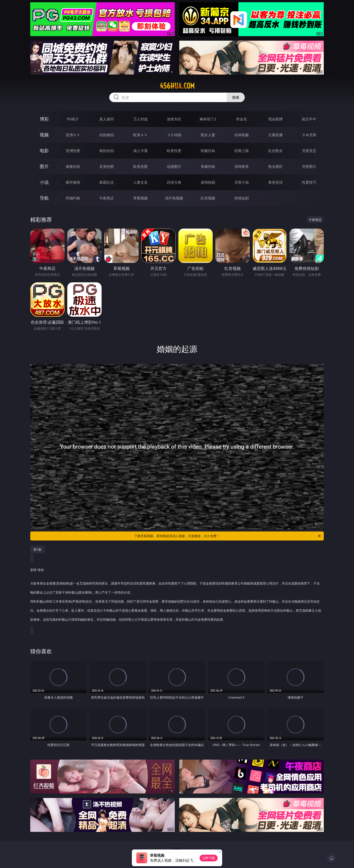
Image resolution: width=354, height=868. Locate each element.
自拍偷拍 (107, 135)
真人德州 (107, 119)
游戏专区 (174, 119)
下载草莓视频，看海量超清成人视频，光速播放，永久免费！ (228, 536)
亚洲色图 (107, 166)
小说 (44, 182)
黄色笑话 (275, 182)
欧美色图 (140, 166)
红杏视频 (208, 198)
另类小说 (242, 182)
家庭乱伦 (107, 182)
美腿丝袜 (208, 166)
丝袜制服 (242, 135)
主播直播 (275, 135)
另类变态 (309, 151)
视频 (44, 135)
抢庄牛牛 (309, 119)
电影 (44, 151)
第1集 (37, 549)
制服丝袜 (208, 151)
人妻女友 (140, 182)
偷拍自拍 (107, 151)
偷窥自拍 (73, 166)
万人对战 (140, 119)
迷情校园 (208, 182)
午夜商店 (107, 198)
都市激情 (73, 182)
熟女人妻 (208, 135)
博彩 (44, 119)
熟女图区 (275, 166)
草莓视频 (140, 198)
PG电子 (73, 119)
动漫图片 (174, 166)
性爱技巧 (309, 182)
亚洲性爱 (73, 151)
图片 (44, 166)
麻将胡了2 (208, 119)
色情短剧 (242, 198)
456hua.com (177, 86)
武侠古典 (174, 182)
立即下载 (209, 858)
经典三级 (242, 151)
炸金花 (242, 119)
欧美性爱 (174, 151)
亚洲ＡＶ (73, 135)
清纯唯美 (242, 166)
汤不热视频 (174, 198)
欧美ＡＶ (140, 135)
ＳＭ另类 (309, 135)
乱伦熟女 (275, 151)
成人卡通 (140, 151)
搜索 (236, 97)
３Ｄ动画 (174, 135)
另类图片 (309, 166)
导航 (44, 198)
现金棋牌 (275, 119)
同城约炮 (73, 198)
